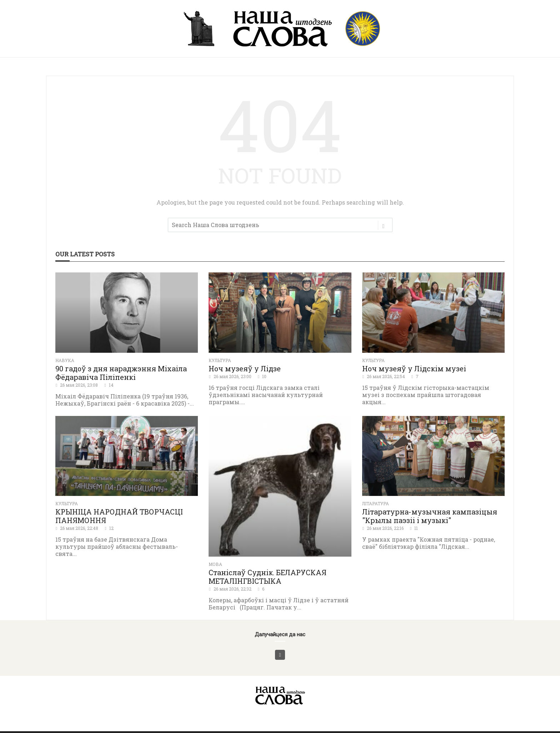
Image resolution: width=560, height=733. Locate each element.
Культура (220, 360)
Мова (215, 564)
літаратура (376, 503)
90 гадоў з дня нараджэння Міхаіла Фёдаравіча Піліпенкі (121, 373)
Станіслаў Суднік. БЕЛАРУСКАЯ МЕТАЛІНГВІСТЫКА (267, 577)
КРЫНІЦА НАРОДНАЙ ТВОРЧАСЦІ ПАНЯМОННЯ (119, 516)
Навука (65, 360)
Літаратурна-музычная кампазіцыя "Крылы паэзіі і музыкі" (430, 516)
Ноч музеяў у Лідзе (245, 368)
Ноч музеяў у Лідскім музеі (414, 368)
